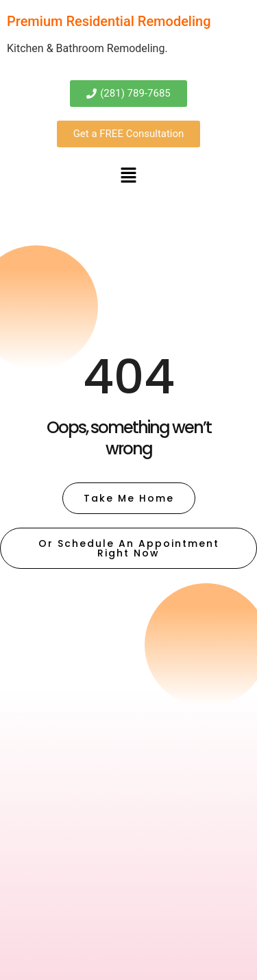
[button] (128, 176)
